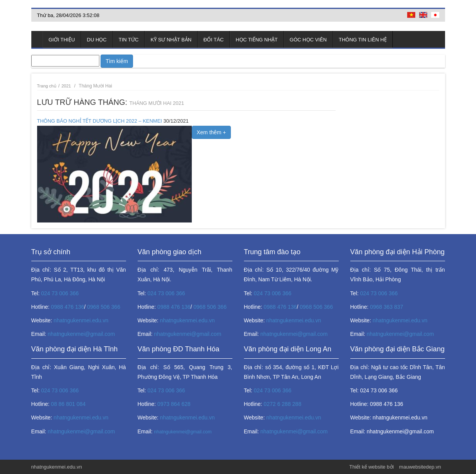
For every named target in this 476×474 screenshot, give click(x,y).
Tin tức (129, 40)
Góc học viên (308, 40)
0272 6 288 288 (282, 404)
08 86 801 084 (68, 404)
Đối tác (213, 40)
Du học (97, 40)
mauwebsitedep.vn (420, 467)
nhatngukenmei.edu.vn (81, 320)
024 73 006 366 (60, 293)
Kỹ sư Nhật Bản (171, 40)
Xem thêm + (212, 132)
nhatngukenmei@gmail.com (81, 334)
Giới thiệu (62, 40)
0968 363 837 (387, 307)
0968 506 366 (104, 307)
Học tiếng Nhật (257, 40)
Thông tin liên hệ (363, 40)
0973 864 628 (174, 404)
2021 (66, 86)
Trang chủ (37, 39)
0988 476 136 (68, 307)
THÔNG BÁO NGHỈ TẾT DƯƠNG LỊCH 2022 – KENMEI (100, 121)
